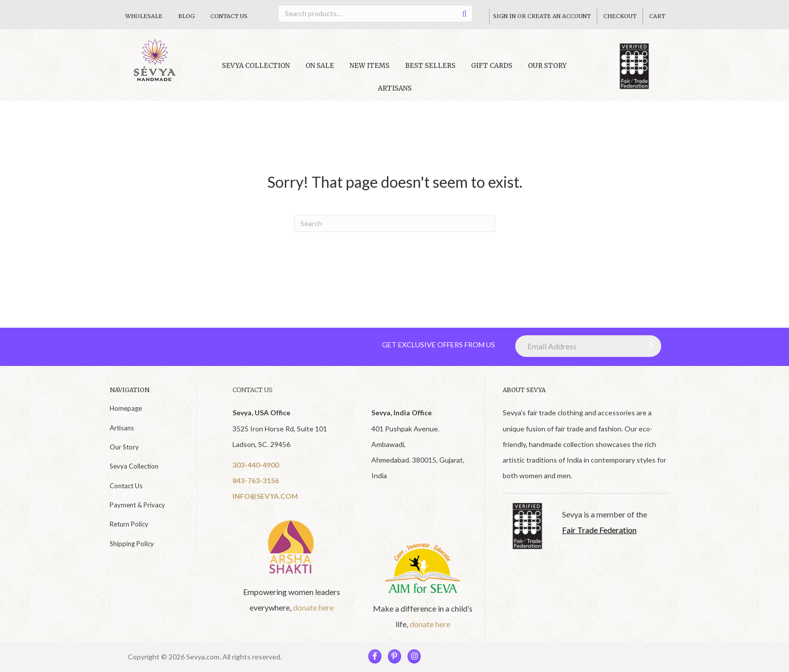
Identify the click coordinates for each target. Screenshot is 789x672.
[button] (649, 345)
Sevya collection (256, 66)
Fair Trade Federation (599, 530)
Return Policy (129, 524)
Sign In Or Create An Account (542, 16)
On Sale (320, 66)
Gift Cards (492, 66)
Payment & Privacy (137, 505)
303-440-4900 (256, 465)
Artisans (395, 88)
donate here (313, 607)
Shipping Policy (132, 544)
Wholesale (144, 16)
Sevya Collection (134, 466)
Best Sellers (430, 66)
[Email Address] (588, 346)
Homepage (126, 408)
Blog (186, 16)
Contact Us (229, 16)
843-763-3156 (256, 480)
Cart (657, 16)
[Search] (395, 223)
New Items (370, 66)
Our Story (547, 66)
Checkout (620, 16)
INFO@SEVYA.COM (265, 496)
